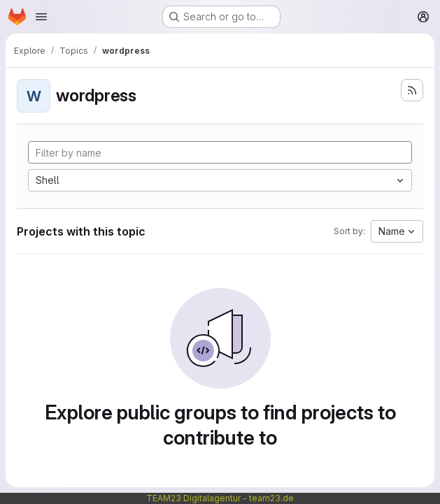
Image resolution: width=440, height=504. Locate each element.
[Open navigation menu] (41, 17)
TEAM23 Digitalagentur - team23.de (220, 498)
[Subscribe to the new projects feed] (412, 90)
